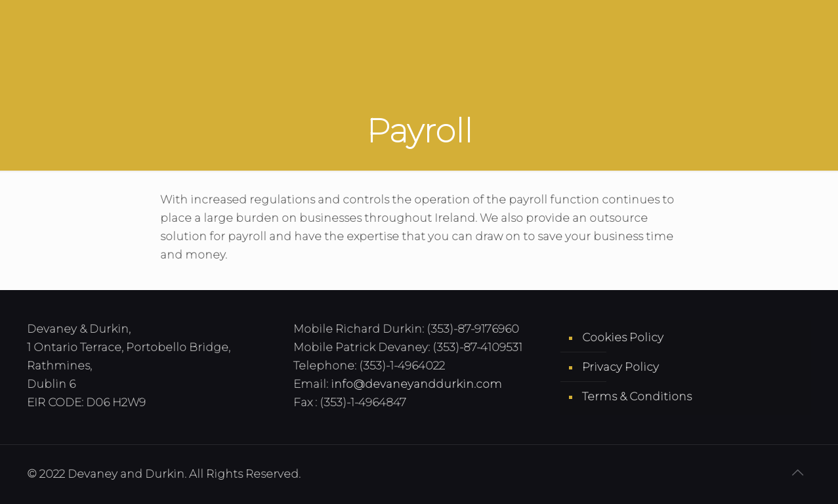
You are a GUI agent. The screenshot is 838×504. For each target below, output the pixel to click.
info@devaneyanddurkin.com (416, 384)
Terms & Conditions (637, 396)
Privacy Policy (620, 367)
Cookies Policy (623, 337)
